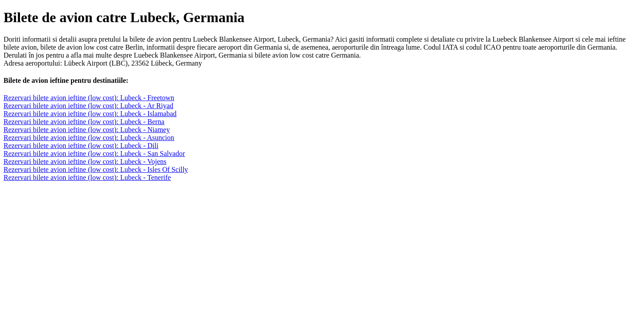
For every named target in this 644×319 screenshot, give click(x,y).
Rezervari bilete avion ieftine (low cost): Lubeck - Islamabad (90, 114)
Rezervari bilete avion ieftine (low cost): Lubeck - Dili (81, 146)
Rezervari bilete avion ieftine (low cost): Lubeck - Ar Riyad (88, 106)
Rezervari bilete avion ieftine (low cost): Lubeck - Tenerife (87, 177)
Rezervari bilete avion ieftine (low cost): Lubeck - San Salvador (94, 154)
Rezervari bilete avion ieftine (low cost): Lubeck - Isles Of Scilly (96, 169)
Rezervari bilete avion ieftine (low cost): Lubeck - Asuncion (89, 138)
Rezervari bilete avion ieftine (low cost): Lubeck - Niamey (87, 130)
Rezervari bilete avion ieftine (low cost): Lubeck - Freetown (89, 98)
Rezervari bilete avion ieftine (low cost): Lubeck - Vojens (85, 161)
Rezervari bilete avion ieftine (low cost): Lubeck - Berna (84, 122)
